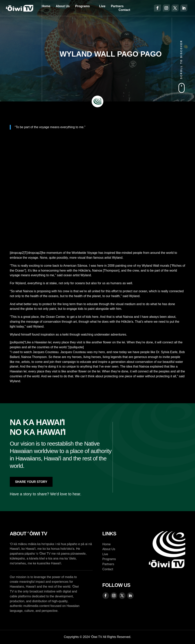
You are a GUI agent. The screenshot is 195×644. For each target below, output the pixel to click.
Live (102, 6)
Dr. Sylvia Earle (167, 352)
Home (46, 6)
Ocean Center (55, 317)
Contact (124, 10)
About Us (63, 6)
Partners (117, 6)
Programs (83, 6)
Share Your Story (31, 482)
